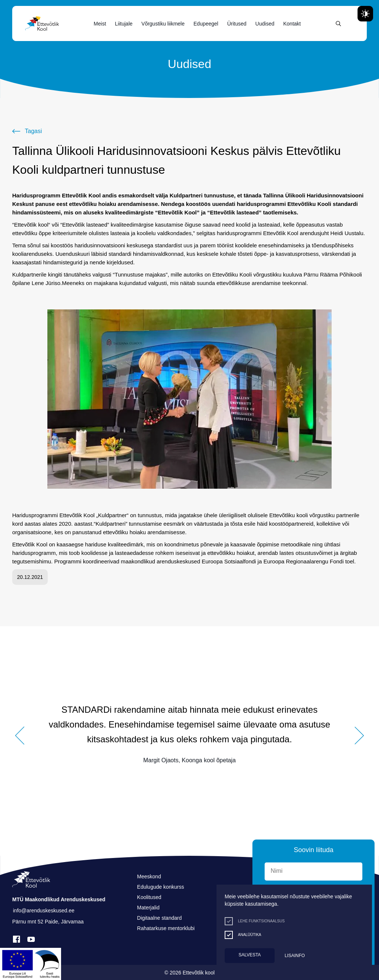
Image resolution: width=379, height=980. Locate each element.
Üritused (237, 24)
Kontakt (292, 24)
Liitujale (124, 24)
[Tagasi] (27, 131)
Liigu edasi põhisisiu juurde (9, 2)
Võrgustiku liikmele (163, 24)
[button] (20, 735)
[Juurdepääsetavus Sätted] (365, 14)
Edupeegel (206, 24)
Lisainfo (295, 956)
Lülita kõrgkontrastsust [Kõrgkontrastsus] (11, 6)
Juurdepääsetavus (13, 2)
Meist (100, 24)
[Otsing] (338, 23)
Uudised (265, 24)
